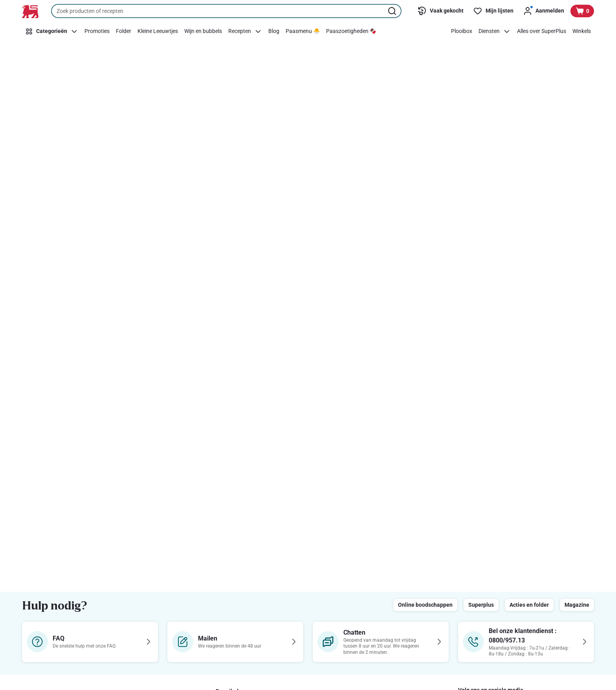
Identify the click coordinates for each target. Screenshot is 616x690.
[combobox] (226, 11)
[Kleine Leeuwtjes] (158, 31)
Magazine (577, 605)
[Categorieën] (52, 31)
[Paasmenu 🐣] (303, 31)
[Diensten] (495, 31)
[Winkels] (582, 31)
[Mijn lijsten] (493, 11)
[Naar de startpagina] (30, 11)
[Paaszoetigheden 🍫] (351, 31)
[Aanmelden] (544, 11)
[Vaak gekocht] (440, 11)
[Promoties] (97, 31)
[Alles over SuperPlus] (542, 31)
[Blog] (274, 31)
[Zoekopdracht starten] (393, 11)
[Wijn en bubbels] (203, 31)
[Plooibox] (462, 31)
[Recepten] (245, 31)
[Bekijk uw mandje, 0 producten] (582, 11)
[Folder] (124, 31)
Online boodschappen (425, 605)
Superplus (481, 605)
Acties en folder (529, 605)
